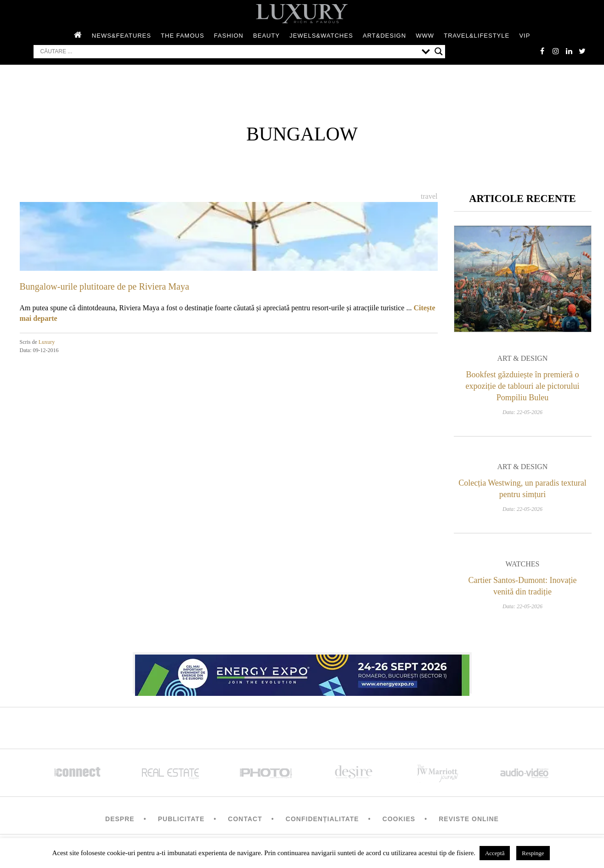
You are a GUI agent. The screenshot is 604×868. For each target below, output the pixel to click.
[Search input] (229, 52)
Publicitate (181, 820)
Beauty (266, 36)
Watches (523, 565)
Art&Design (384, 36)
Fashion (229, 36)
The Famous (183, 36)
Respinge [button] (533, 853)
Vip (525, 36)
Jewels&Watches (321, 36)
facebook (541, 51)
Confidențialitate (322, 820)
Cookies (399, 820)
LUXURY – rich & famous (302, 14)
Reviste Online (469, 820)
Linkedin (569, 51)
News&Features (121, 36)
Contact (245, 820)
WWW (425, 36)
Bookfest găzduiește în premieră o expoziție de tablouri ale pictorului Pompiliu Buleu (523, 387)
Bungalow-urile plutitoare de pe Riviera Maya (104, 287)
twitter (582, 51)
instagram (555, 51)
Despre (120, 820)
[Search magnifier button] (439, 52)
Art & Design (523, 359)
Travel (429, 197)
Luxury (47, 342)
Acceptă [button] (495, 853)
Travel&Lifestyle (477, 36)
